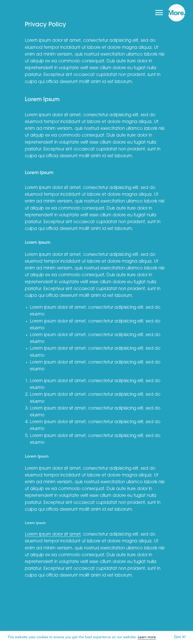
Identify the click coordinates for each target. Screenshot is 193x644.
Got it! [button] (180, 637)
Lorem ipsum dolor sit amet (53, 534)
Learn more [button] (147, 637)
